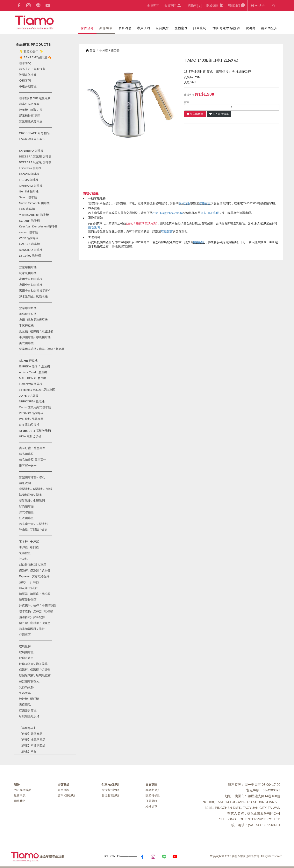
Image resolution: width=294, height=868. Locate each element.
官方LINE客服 (210, 213)
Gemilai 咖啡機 (29, 191)
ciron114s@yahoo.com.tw (168, 213)
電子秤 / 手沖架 (29, 541)
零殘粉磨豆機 (28, 314)
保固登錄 (87, 28)
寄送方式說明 (110, 790)
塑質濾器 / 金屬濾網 (32, 500)
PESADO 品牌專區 (31, 413)
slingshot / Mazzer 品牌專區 (37, 390)
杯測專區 (25, 635)
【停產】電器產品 (31, 734)
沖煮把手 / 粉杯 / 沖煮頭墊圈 (38, 605)
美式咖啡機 (26, 343)
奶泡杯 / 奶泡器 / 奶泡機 (35, 570)
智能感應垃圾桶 (29, 716)
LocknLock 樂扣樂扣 (32, 139)
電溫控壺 (25, 553)
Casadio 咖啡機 (29, 174)
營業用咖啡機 (28, 267)
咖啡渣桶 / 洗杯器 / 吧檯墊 (36, 611)
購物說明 (184, 203)
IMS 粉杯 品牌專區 (31, 419)
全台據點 (162, 28)
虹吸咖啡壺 (26, 518)
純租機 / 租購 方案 (31, 110)
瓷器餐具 (25, 693)
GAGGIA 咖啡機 (30, 244)
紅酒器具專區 (28, 710)
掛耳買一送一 (28, 465)
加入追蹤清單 (221, 114)
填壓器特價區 (28, 600)
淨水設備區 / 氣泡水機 (33, 296)
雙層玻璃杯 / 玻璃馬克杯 (35, 675)
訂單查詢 (200, 28)
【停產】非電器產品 (32, 740)
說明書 (251, 28)
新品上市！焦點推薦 (32, 69)
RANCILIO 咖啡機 (31, 250)
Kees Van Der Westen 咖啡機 (38, 226)
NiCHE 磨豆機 (28, 361)
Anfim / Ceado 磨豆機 (33, 372)
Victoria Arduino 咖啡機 (34, 215)
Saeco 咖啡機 (28, 197)
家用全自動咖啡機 (31, 285)
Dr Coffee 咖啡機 (30, 256)
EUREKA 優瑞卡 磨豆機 (35, 366)
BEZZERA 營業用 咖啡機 (35, 156)
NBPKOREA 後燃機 (32, 401)
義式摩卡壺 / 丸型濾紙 (33, 524)
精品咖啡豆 (26, 454)
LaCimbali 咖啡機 (30, 168)
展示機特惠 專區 (30, 116)
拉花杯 (23, 559)
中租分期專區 (28, 86)
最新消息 (125, 28)
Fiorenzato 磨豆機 (31, 384)
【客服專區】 (28, 728)
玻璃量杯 (25, 646)
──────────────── (36, 145)
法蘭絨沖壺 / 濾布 (31, 495)
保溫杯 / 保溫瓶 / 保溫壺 (35, 670)
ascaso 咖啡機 (29, 232)
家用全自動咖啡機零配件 (35, 291)
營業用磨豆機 (28, 308)
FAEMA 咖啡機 (29, 180)
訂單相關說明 (66, 795)
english (257, 5)
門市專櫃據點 (23, 790)
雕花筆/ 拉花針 (29, 588)
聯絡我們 (237, 5)
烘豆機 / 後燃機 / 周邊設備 (36, 331)
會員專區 (153, 6)
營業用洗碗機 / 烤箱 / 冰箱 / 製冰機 (42, 349)
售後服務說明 (110, 795)
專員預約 (143, 28)
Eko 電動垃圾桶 (29, 425)
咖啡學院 (25, 63)
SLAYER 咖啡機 (29, 221)
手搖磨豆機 (26, 326)
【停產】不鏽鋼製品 (32, 745)
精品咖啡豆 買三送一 (33, 460)
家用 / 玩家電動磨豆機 (33, 320)
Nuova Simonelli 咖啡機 (34, 203)
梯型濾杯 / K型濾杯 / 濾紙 (36, 489)
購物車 (195, 6)
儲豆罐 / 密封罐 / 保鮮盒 (35, 623)
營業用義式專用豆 (31, 121)
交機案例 (181, 28)
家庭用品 (25, 705)
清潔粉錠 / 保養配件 (32, 617)
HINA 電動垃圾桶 (30, 436)
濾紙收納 (25, 483)
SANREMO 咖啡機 (31, 151)
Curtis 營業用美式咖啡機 (35, 407)
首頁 (91, 50)
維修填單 (106, 28)
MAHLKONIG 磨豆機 (33, 378)
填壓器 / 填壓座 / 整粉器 (35, 594)
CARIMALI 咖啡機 (31, 186)
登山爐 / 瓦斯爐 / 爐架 (33, 530)
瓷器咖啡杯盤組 (29, 681)
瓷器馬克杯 (26, 687)
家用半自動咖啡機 (31, 279)
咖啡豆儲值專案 (29, 104)
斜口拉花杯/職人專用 (33, 565)
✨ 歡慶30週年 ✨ (31, 51)
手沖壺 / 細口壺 (29, 547)
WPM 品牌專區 (29, 238)
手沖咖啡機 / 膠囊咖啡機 (35, 337)
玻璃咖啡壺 (26, 652)
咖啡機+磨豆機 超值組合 (35, 98)
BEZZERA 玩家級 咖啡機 (35, 162)
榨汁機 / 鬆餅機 (29, 699)
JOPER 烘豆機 (29, 396)
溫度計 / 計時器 (29, 582)
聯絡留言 (205, 203)
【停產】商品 (28, 751)
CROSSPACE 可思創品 (34, 133)
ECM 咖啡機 (27, 209)
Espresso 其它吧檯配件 (34, 576)
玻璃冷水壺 (26, 658)
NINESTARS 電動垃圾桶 (35, 431)
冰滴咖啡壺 (26, 506)
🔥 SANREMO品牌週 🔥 (35, 57)
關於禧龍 (215, 5)
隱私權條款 (153, 795)
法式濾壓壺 (26, 512)
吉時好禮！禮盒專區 (32, 448)
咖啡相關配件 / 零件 (32, 629)
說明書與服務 (28, 75)
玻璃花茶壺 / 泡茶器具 (33, 664)
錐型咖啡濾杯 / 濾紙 (32, 477)
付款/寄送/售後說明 (226, 28)
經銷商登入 (269, 28)
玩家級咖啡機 (28, 273)
